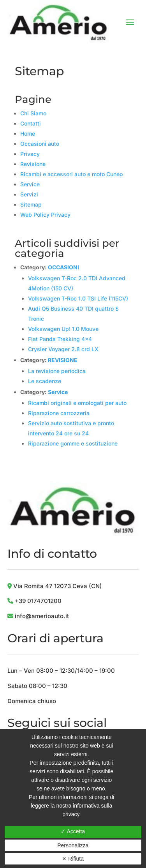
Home (28, 133)
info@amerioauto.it (42, 616)
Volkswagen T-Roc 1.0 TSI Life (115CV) (78, 298)
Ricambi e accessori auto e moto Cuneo (71, 174)
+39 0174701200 (38, 601)
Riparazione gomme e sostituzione (73, 443)
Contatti (31, 123)
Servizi (29, 194)
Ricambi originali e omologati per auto (77, 403)
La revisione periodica (57, 371)
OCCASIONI (63, 267)
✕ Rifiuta (73, 859)
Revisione (33, 164)
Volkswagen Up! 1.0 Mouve (63, 329)
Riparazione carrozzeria (59, 413)
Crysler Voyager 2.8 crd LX (63, 349)
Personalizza (73, 845)
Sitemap (31, 204)
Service (30, 184)
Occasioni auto (40, 144)
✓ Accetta (73, 831)
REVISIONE (63, 360)
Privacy (30, 154)
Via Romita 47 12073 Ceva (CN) (55, 586)
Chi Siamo (33, 113)
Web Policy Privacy (45, 215)
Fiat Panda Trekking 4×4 (60, 339)
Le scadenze (45, 381)
